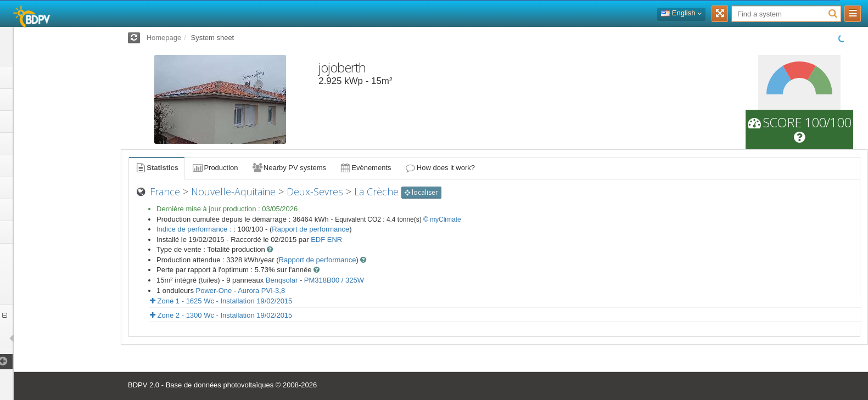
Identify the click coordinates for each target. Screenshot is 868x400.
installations (44, 338)
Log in (60, 46)
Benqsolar (282, 280)
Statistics (156, 168)
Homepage (164, 38)
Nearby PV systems (289, 168)
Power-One (214, 291)
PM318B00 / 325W (334, 280)
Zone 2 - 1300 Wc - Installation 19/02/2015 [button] (221, 315)
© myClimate (442, 219)
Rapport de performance (310, 229)
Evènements (365, 168)
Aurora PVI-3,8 (261, 291)
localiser (421, 192)
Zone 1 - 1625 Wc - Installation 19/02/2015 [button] (221, 301)
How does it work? (440, 168)
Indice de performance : (195, 229)
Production (215, 168)
